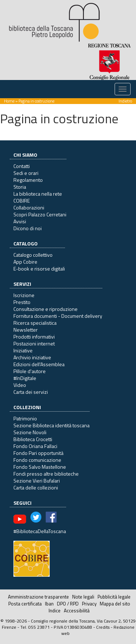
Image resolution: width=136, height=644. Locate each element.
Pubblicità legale (114, 597)
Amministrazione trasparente (38, 597)
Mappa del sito (115, 604)
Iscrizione (24, 295)
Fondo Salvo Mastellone (40, 467)
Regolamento (28, 180)
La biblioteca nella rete (38, 194)
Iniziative (23, 350)
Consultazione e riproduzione (46, 309)
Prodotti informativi (34, 337)
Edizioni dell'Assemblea (39, 364)
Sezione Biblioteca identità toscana (51, 425)
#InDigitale (25, 378)
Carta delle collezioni (36, 487)
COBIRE (22, 201)
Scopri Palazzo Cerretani (40, 214)
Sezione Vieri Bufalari (37, 481)
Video (20, 385)
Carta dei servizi (31, 392)
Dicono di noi (28, 228)
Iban (49, 604)
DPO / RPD (68, 604)
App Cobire (25, 262)
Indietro (125, 101)
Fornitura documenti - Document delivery (58, 316)
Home (9, 101)
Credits (103, 627)
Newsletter (26, 330)
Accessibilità (77, 611)
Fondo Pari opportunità (38, 453)
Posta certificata (25, 604)
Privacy (89, 604)
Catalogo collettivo (33, 255)
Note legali (83, 597)
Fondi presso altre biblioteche (46, 474)
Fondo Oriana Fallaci (35, 446)
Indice (55, 611)
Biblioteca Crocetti (33, 439)
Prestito (22, 302)
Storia (20, 187)
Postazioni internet (34, 343)
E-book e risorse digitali (39, 269)
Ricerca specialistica (35, 323)
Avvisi (20, 221)
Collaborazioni (29, 207)
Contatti (22, 166)
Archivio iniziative (32, 357)
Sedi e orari (26, 173)
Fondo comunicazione (37, 460)
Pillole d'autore (30, 371)
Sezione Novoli (30, 432)
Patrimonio (25, 418)
